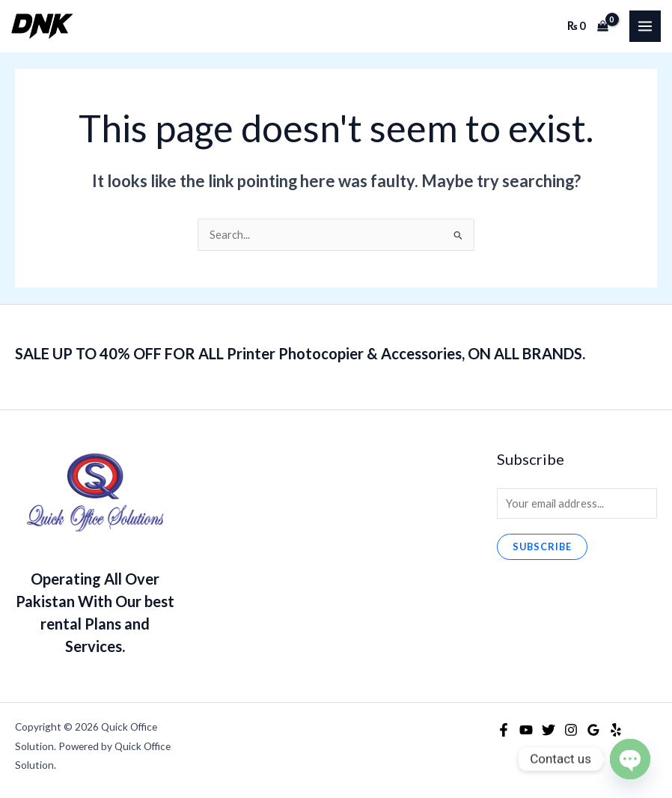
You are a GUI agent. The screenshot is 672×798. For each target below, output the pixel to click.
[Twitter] (549, 730)
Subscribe (542, 546)
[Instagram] (571, 730)
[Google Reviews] (593, 730)
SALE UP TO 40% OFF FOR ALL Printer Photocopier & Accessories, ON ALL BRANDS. (300, 353)
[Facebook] (504, 730)
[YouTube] (526, 730)
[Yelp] (616, 730)
